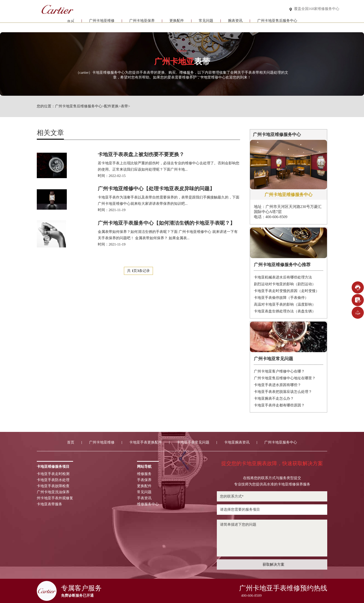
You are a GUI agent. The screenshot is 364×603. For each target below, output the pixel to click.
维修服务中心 (148, 504)
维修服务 (144, 474)
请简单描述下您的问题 (272, 538)
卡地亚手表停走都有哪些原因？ (279, 405)
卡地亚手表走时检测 (53, 474)
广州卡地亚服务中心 (281, 442)
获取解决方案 (273, 564)
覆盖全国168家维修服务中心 (317, 9)
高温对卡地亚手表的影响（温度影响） (285, 304)
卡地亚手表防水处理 (53, 480)
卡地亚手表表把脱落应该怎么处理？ (283, 392)
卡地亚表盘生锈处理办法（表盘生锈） (285, 311)
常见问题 (206, 24)
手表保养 (144, 480)
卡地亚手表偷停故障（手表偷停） (281, 298)
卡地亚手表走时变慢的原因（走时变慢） (287, 291)
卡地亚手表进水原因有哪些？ (277, 385)
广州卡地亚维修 (102, 24)
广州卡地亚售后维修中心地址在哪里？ (285, 378)
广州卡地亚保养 (142, 24)
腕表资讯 (235, 24)
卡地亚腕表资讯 (237, 442)
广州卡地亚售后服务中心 (277, 24)
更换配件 (177, 24)
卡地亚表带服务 (49, 504)
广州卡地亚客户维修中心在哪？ (279, 371)
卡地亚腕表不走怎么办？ (274, 398)
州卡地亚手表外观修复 (55, 498)
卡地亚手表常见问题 (193, 442)
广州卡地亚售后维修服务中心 (79, 106)
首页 (71, 24)
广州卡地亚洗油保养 (53, 492)
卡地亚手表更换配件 (146, 442)
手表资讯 (144, 498)
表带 (124, 106)
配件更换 (111, 106)
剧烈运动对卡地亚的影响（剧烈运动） (285, 284)
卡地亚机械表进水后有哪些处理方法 (283, 277)
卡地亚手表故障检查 (53, 486)
